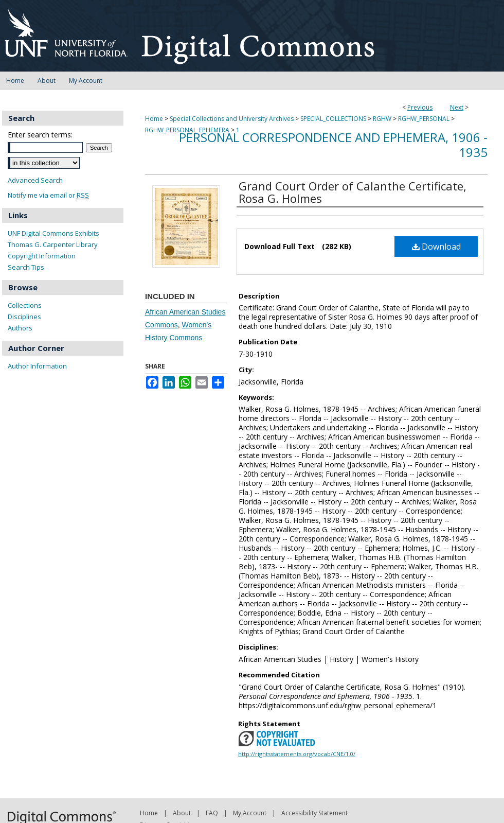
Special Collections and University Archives (232, 119)
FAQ (212, 813)
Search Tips (26, 267)
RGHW (382, 119)
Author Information (37, 366)
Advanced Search (35, 180)
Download (436, 247)
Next (457, 107)
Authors (20, 328)
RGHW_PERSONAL (424, 119)
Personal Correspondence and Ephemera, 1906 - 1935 (333, 145)
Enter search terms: (40, 135)
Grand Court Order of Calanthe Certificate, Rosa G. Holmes (353, 192)
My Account (250, 813)
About (182, 813)
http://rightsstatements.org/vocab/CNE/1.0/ (297, 754)
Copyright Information (42, 256)
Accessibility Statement (314, 813)
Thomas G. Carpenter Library (53, 244)
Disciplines (24, 317)
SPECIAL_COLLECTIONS (333, 119)
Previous (420, 107)
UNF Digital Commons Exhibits (53, 233)
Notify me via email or (48, 195)
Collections (25, 305)
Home (154, 119)
